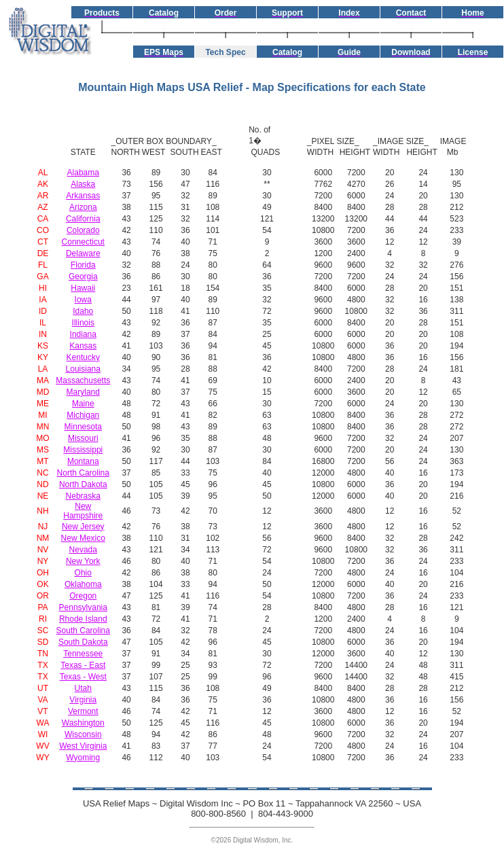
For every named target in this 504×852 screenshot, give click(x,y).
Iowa (83, 300)
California (83, 219)
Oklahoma (83, 584)
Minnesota (83, 427)
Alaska (83, 184)
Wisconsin (83, 734)
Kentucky (83, 357)
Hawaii (83, 288)
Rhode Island (83, 619)
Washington (83, 723)
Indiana (83, 334)
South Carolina (83, 631)
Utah (83, 688)
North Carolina (83, 473)
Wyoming (83, 758)
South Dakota (83, 642)
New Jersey (83, 527)
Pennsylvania (83, 607)
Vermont (83, 711)
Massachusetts (83, 380)
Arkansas (83, 196)
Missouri (83, 438)
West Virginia (83, 746)
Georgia (83, 277)
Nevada (83, 550)
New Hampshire (83, 511)
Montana (83, 461)
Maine (83, 404)
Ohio (83, 573)
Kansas (83, 346)
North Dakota (83, 484)
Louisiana (83, 369)
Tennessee (83, 654)
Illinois (83, 323)
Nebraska (83, 496)
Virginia (83, 700)
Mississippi (83, 450)
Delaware (83, 253)
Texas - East (83, 665)
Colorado (83, 230)
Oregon (83, 596)
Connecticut (83, 242)
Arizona (83, 207)
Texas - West (83, 677)
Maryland (83, 392)
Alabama (83, 173)
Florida (83, 265)
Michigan (83, 415)
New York (83, 561)
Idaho (83, 311)
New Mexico (83, 538)
